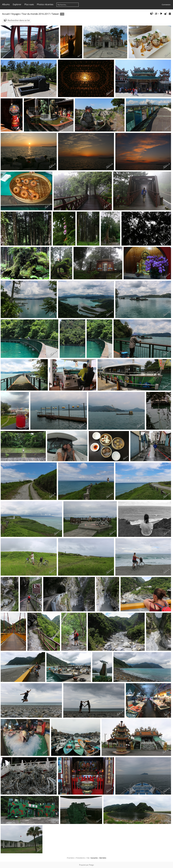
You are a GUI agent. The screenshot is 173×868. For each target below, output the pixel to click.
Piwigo (91, 865)
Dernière (103, 858)
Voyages (16, 14)
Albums (6, 4)
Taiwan (55, 14)
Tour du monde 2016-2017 (36, 14)
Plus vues (29, 4)
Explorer (17, 4)
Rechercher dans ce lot (19, 20)
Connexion (166, 5)
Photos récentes (45, 4)
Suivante (94, 858)
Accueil (6, 14)
